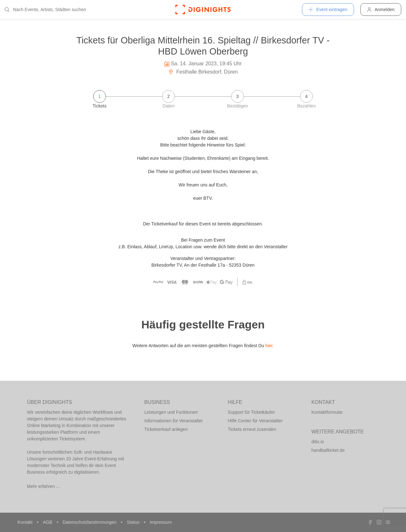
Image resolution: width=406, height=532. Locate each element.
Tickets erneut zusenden (252, 429)
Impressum (161, 522)
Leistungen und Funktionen (171, 412)
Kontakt (26, 522)
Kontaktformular (327, 412)
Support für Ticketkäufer (251, 412)
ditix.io (318, 442)
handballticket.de (328, 450)
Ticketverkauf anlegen (166, 429)
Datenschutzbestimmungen (90, 522)
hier (269, 346)
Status (134, 522)
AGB (48, 522)
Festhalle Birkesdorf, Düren (203, 72)
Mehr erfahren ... (43, 486)
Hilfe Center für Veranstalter (255, 421)
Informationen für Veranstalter (174, 421)
